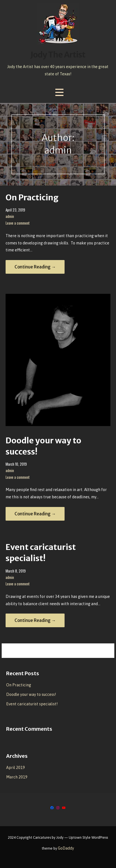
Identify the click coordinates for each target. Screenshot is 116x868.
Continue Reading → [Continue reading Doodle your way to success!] (35, 514)
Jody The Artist (58, 55)
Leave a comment (18, 223)
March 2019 (17, 777)
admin (10, 216)
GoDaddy (66, 848)
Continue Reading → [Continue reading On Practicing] (35, 267)
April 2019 (16, 768)
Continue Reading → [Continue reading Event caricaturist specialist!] (35, 620)
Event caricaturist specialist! (32, 704)
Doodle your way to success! (31, 694)
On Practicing (32, 198)
